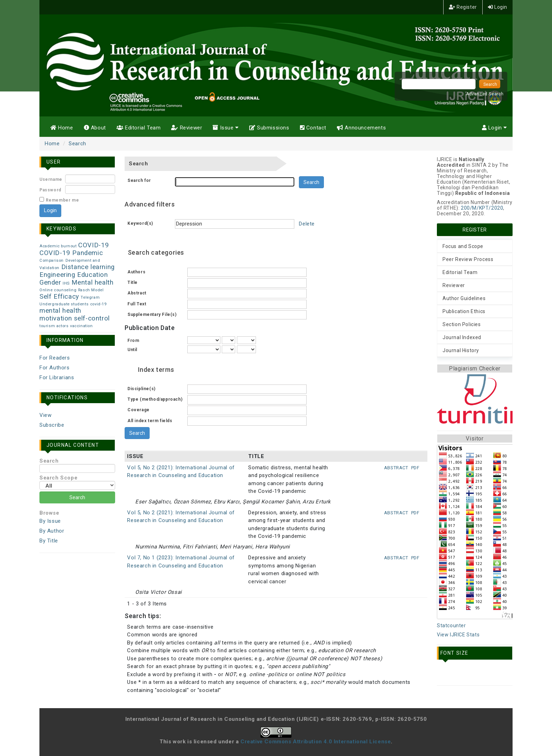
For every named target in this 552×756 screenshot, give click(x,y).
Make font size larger (476, 674)
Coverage (139, 410)
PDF (415, 468)
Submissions (269, 128)
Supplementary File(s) (152, 315)
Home (62, 128)
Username (51, 179)
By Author (52, 531)
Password (50, 190)
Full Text (137, 304)
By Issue (50, 521)
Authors (136, 272)
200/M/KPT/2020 (482, 208)
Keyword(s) (140, 223)
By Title (49, 541)
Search (77, 144)
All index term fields (150, 421)
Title (133, 282)
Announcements (361, 128)
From (133, 341)
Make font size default (460, 674)
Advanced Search (485, 94)
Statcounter (451, 625)
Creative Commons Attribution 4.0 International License (316, 742)
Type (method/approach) (155, 399)
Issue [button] (225, 128)
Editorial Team (139, 128)
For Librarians (57, 377)
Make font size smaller (445, 674)
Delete (307, 224)
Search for (139, 180)
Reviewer (187, 128)
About (95, 128)
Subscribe (52, 425)
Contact (313, 128)
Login (498, 7)
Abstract (137, 293)
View (45, 415)
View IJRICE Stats (458, 635)
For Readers (55, 358)
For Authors (55, 368)
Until (132, 350)
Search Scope (77, 482)
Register (463, 7)
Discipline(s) (142, 389)
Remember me (62, 200)
